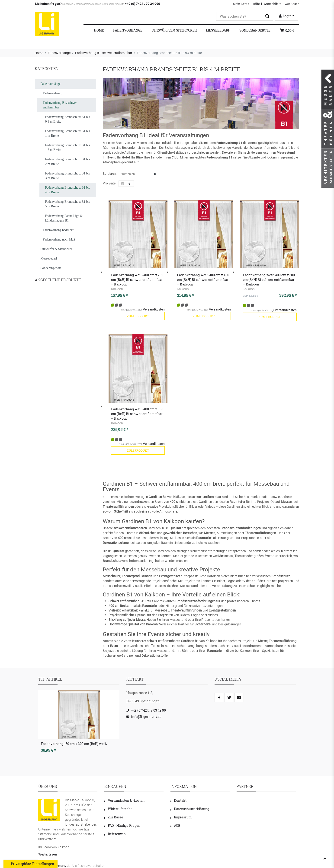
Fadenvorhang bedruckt (58, 230)
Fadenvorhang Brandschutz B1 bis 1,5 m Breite (68, 147)
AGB (175, 825)
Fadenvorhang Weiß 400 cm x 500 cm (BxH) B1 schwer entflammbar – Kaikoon (269, 280)
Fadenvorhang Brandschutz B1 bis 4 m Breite (68, 190)
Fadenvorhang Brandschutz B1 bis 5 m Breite (68, 204)
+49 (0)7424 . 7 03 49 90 (148, 710)
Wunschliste (272, 4)
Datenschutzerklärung (190, 809)
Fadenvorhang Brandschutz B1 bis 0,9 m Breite (68, 119)
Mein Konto (241, 4)
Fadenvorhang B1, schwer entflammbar (104, 53)
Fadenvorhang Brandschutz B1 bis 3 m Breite (68, 176)
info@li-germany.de (146, 717)
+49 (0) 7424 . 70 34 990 (142, 4)
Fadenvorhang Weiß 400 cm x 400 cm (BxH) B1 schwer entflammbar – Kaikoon (203, 280)
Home (99, 30)
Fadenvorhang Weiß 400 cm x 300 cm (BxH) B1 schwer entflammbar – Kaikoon (137, 414)
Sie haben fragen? (48, 4)
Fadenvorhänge (128, 30)
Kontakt (178, 800)
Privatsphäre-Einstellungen (31, 864)
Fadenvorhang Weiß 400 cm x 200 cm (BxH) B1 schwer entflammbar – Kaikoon (137, 280)
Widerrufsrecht (118, 809)
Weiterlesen (48, 854)
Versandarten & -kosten (124, 800)
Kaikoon (117, 289)
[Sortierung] (139, 174)
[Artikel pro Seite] (126, 184)
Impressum (181, 817)
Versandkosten (154, 309)
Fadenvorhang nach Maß (59, 239)
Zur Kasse (292, 4)
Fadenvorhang (52, 93)
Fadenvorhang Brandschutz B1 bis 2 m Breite (68, 162)
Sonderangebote (255, 30)
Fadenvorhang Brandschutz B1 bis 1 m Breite (68, 133)
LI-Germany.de (60, 866)
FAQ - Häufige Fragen (122, 825)
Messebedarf (218, 30)
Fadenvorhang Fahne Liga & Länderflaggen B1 (64, 218)
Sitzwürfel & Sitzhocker (174, 30)
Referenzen (115, 834)
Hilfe (256, 4)
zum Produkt (138, 316)
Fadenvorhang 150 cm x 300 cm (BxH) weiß (74, 744)
